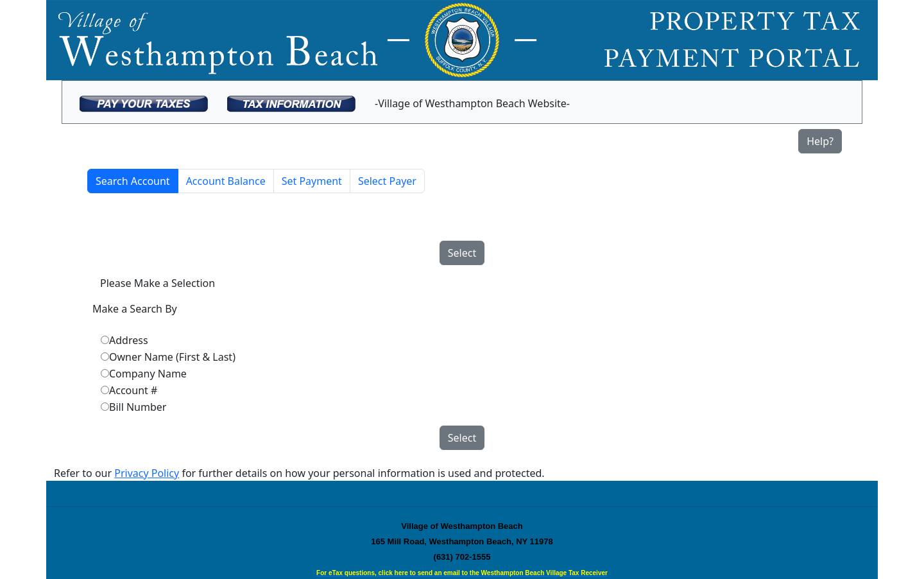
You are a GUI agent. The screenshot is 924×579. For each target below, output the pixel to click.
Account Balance (226, 181)
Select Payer (387, 181)
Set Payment (312, 181)
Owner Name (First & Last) (172, 357)
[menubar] (325, 102)
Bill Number (138, 407)
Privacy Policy (147, 473)
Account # (133, 390)
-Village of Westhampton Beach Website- (472, 103)
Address (129, 340)
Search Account (133, 181)
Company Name (148, 374)
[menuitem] (144, 102)
